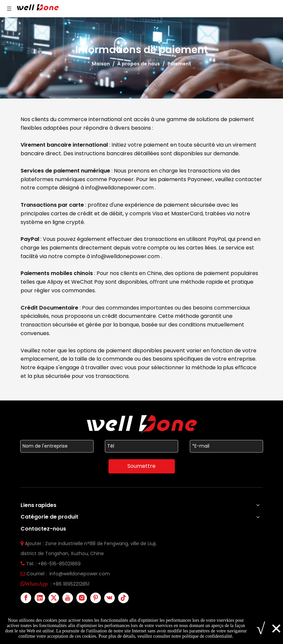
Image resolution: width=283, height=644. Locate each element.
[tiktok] (123, 598)
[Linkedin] (40, 598)
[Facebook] (26, 598)
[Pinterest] (96, 598)
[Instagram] (82, 598)
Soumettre (141, 466)
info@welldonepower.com (120, 188)
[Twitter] (54, 598)
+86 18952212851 (71, 584)
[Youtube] (68, 598)
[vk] (109, 598)
